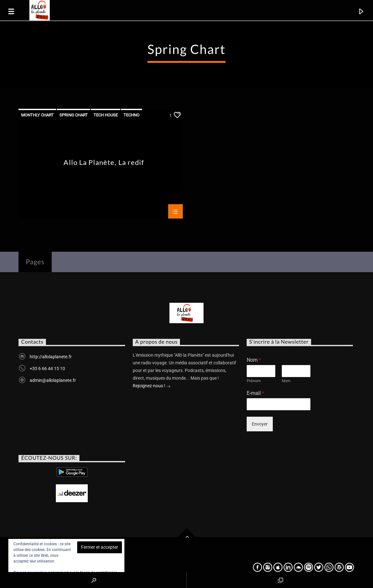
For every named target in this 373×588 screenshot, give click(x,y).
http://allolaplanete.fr (51, 357)
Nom (254, 360)
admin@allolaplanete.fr (53, 380)
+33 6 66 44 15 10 (47, 368)
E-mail (255, 393)
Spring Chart (74, 115)
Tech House (106, 115)
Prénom (254, 381)
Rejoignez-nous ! (152, 386)
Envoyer (260, 424)
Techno (131, 115)
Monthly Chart (37, 115)
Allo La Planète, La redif (104, 163)
